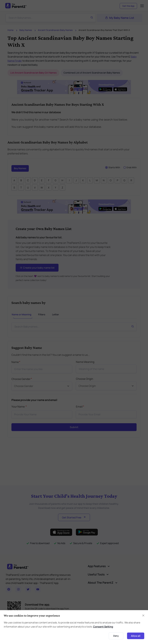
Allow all (136, 636)
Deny (116, 636)
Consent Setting (103, 627)
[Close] (143, 615)
